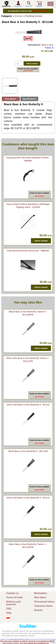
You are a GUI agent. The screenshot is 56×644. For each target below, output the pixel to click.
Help (9, 613)
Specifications (29, 99)
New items (40, 597)
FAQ (9, 609)
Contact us (12, 593)
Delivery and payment (13, 603)
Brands (38, 610)
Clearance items (44, 606)
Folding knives (34, 16)
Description (11, 99)
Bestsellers (41, 593)
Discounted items (44, 602)
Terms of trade (14, 597)
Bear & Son (48, 45)
